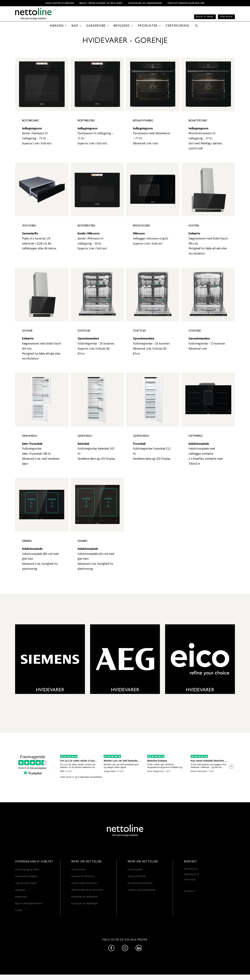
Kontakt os (189, 891)
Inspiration (20, 890)
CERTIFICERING (177, 26)
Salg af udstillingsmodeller (29, 903)
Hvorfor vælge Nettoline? (84, 883)
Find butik (226, 17)
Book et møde (205, 17)
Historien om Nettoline (83, 876)
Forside (19, 910)
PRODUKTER (148, 26)
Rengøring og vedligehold (85, 897)
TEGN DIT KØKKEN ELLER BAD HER (186, 3)
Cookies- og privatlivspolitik (141, 890)
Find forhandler (135, 869)
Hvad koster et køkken (60, 3)
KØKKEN (57, 26)
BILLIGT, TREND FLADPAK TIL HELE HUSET (101, 3)
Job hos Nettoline (137, 876)
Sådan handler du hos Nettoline (87, 890)
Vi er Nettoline (79, 869)
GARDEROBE (96, 26)
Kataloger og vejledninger (145, 3)
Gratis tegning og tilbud (27, 869)
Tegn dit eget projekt (26, 883)
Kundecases (21, 897)
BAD (75, 26)
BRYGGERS (122, 26)
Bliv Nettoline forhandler (140, 883)
